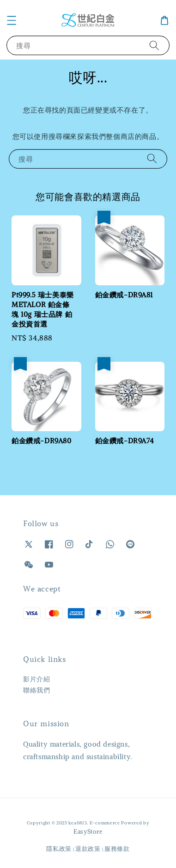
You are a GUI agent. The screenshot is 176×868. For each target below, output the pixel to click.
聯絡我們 (36, 690)
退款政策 (88, 849)
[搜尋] (154, 45)
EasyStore (88, 832)
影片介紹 (36, 679)
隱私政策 (59, 849)
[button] (12, 20)
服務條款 (117, 849)
